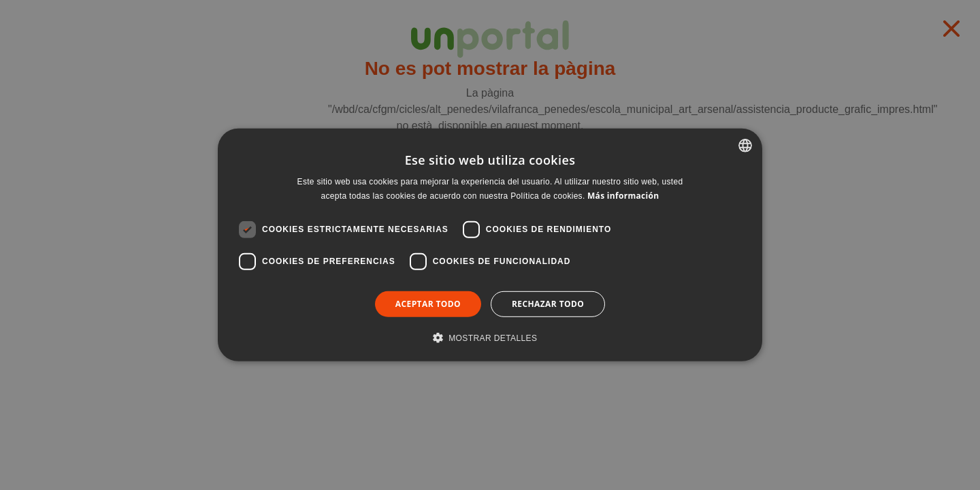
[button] (490, 338)
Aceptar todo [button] (428, 304)
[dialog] (490, 245)
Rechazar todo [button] (548, 304)
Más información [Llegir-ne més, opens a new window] (623, 196)
